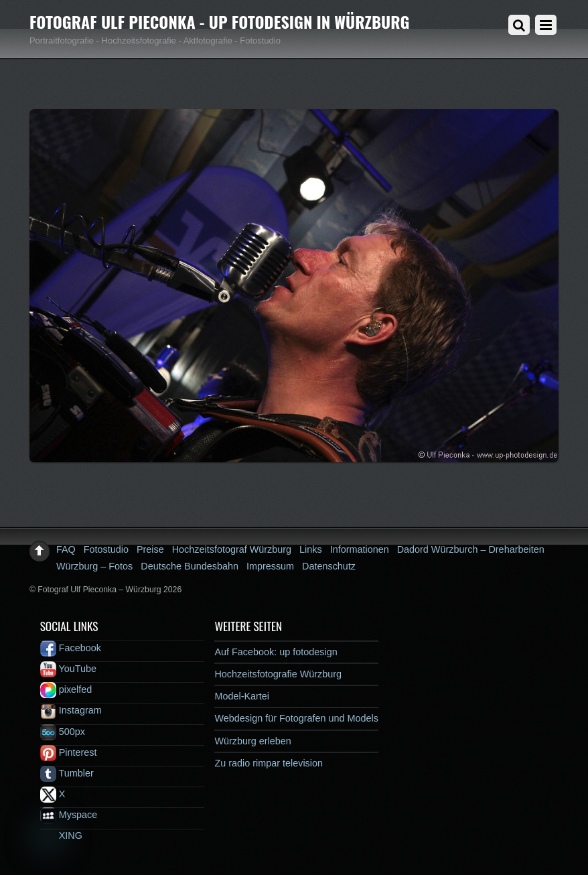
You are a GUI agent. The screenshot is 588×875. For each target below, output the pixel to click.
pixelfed (66, 689)
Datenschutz (329, 566)
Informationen (360, 549)
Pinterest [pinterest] (69, 752)
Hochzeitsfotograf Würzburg (232, 549)
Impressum (270, 566)
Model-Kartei (242, 696)
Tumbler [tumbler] (67, 773)
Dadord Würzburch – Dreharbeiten (471, 549)
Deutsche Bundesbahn (190, 566)
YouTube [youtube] (68, 669)
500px (63, 732)
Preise (150, 549)
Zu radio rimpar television (269, 763)
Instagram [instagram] (71, 710)
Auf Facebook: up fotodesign (276, 652)
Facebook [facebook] (71, 648)
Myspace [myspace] (69, 815)
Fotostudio (106, 549)
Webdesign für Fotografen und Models (296, 718)
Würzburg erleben (252, 741)
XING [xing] (61, 835)
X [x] (53, 794)
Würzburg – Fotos (94, 566)
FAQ (66, 549)
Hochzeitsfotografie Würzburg (278, 674)
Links (311, 549)
